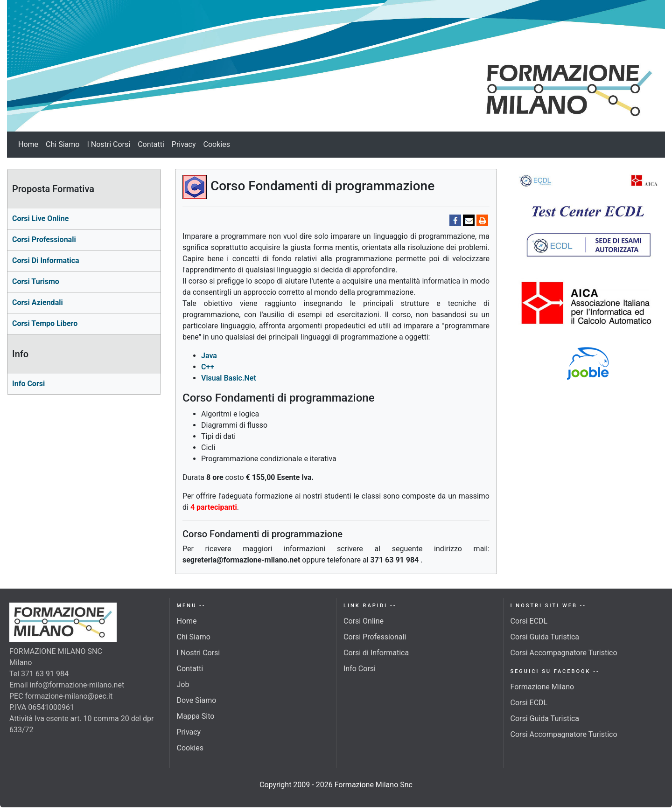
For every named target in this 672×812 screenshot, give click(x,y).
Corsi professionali (44, 239)
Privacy (184, 144)
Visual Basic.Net (229, 378)
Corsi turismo (36, 281)
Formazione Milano (542, 687)
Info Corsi (28, 384)
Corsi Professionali (375, 637)
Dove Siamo (197, 700)
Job (183, 684)
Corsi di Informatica (376, 653)
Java (209, 356)
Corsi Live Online (40, 219)
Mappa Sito (196, 716)
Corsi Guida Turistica (545, 637)
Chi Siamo (63, 144)
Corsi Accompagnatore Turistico (564, 653)
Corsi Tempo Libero (45, 323)
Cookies (217, 144)
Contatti (151, 144)
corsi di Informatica (46, 260)
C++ (208, 367)
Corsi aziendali (38, 302)
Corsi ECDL (529, 621)
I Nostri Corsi (108, 144)
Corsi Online (364, 621)
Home (28, 144)
